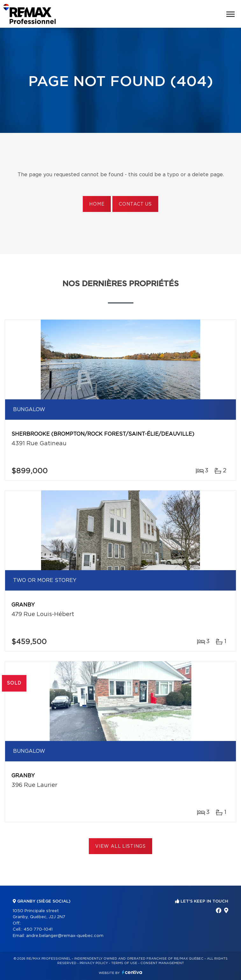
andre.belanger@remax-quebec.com (65, 936)
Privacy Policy (94, 963)
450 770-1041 (38, 929)
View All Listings (120, 846)
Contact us (135, 204)
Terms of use (124, 963)
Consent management (162, 963)
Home (97, 204)
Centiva (132, 972)
